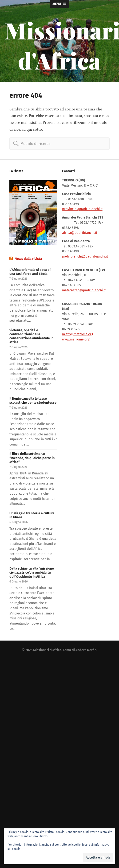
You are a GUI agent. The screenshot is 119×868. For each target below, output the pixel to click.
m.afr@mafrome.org (78, 334)
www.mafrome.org (76, 339)
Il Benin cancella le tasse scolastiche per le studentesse (33, 401)
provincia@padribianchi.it (82, 209)
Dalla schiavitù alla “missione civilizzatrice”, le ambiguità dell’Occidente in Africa (32, 573)
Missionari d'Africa (47, 650)
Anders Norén (86, 650)
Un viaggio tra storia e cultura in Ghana (32, 515)
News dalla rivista (28, 259)
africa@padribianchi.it (80, 233)
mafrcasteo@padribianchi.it (84, 290)
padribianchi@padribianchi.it (85, 256)
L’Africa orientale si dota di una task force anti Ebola (30, 272)
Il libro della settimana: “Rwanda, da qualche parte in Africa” (32, 458)
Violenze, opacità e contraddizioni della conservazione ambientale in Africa (31, 336)
